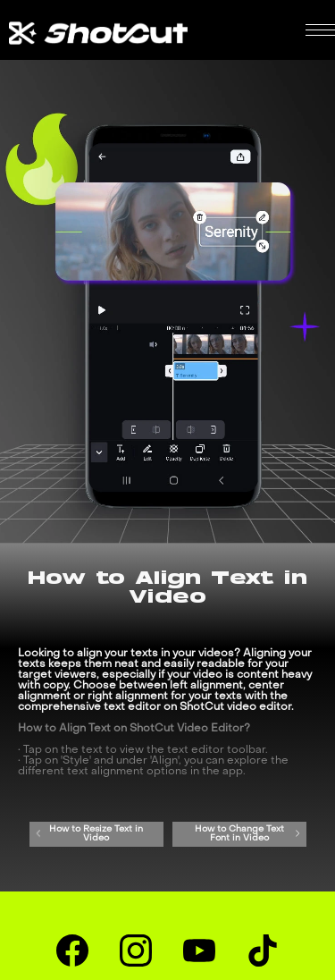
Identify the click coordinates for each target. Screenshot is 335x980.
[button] (320, 30)
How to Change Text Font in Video (248, 834)
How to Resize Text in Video (89, 834)
